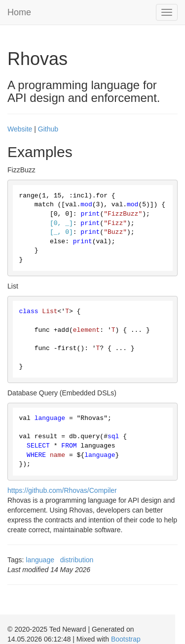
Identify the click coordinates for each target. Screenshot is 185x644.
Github (48, 129)
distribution (77, 560)
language (40, 560)
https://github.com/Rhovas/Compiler (62, 490)
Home (19, 12)
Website (20, 129)
